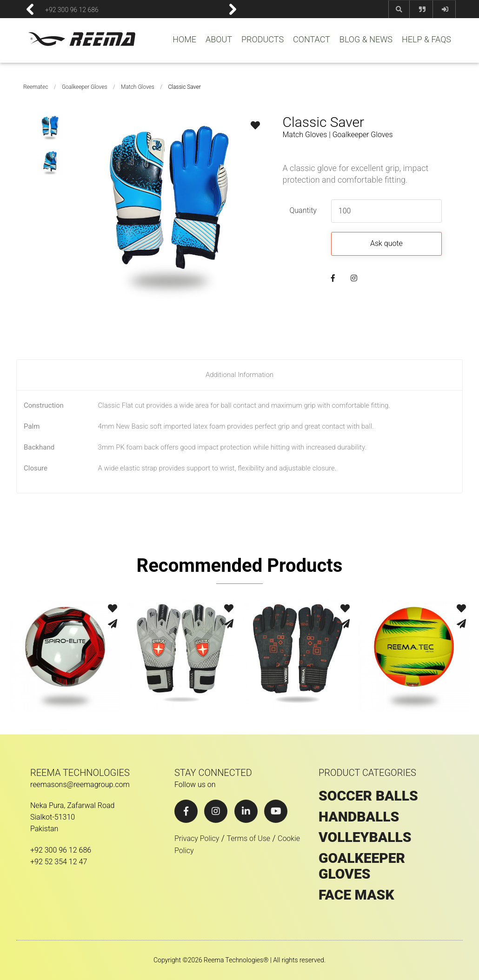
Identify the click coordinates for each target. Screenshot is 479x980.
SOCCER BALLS (368, 796)
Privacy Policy (197, 838)
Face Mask (356, 895)
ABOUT (219, 40)
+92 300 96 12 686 (72, 9)
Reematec (36, 87)
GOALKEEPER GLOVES (362, 866)
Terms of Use (248, 838)
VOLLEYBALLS (365, 837)
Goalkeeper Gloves (85, 87)
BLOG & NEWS (366, 40)
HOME (184, 40)
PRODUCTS (263, 40)
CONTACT (312, 40)
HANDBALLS (359, 817)
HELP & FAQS (426, 40)
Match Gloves (138, 87)
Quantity (303, 210)
